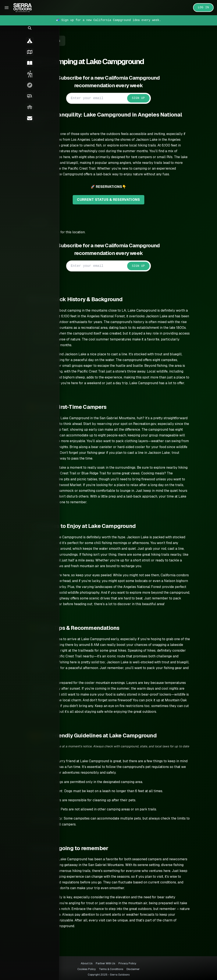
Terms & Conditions (111, 969)
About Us (87, 963)
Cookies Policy (87, 969)
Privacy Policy (127, 963)
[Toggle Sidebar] (7, 8)
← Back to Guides (52, 41)
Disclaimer (133, 969)
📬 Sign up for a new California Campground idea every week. (108, 20)
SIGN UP (144, 98)
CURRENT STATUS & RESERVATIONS (114, 200)
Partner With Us (106, 963)
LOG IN (204, 8)
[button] (6, 33)
